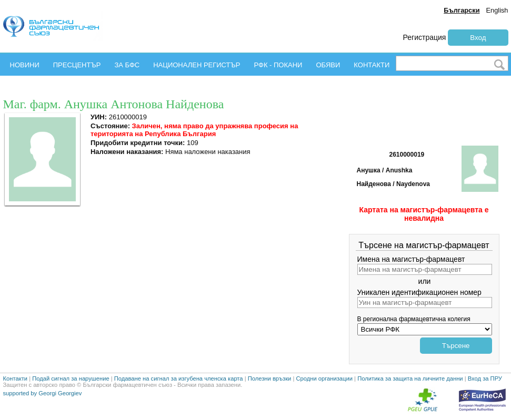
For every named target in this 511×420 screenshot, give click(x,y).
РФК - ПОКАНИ (278, 65)
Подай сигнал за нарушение (71, 378)
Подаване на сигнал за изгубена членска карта (179, 378)
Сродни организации (324, 378)
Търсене (456, 346)
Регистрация (425, 37)
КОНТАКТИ (372, 65)
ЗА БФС (127, 65)
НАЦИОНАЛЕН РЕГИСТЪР (197, 65)
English (497, 10)
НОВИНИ (25, 65)
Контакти (16, 378)
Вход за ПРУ (485, 378)
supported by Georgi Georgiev (43, 393)
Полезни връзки (270, 378)
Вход (478, 38)
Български (462, 10)
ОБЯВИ (328, 65)
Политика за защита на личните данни (410, 378)
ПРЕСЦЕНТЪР (77, 65)
